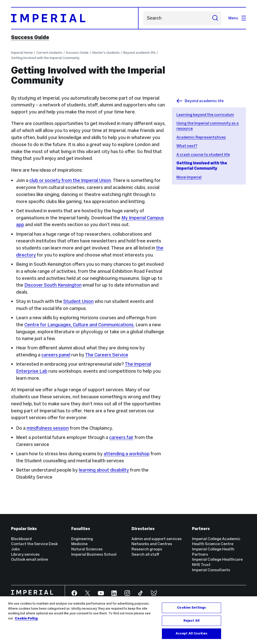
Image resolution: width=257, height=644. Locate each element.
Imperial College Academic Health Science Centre (216, 541)
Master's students (106, 53)
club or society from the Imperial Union (70, 180)
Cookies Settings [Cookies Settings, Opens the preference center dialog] (191, 608)
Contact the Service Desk (34, 544)
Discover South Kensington (53, 285)
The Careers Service (107, 355)
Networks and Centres (152, 544)
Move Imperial (189, 177)
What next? (187, 146)
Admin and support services (157, 539)
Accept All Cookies (191, 633)
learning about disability (104, 470)
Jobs (15, 549)
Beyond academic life (139, 53)
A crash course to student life (203, 154)
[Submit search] (215, 18)
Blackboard (21, 539)
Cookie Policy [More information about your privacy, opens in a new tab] (26, 618)
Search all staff (145, 554)
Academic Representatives (201, 137)
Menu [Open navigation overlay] (237, 18)
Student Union (78, 301)
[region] (128, 620)
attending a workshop (127, 454)
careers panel (56, 355)
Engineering (82, 539)
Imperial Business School (94, 554)
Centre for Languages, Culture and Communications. (79, 325)
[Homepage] (75, 18)
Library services (25, 554)
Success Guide (30, 37)
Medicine (79, 544)
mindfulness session (48, 428)
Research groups (147, 549)
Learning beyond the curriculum (205, 115)
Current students (49, 53)
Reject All (191, 621)
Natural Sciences (87, 549)
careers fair (121, 437)
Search (143, 18)
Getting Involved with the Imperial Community (45, 58)
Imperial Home (22, 53)
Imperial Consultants (211, 570)
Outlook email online (29, 559)
